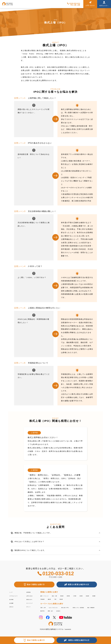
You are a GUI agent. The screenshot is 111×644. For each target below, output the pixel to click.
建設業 (71, 599)
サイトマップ (32, 603)
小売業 (90, 596)
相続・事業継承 (69, 611)
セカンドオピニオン (61, 607)
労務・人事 (45, 607)
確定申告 (83, 611)
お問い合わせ (32, 596)
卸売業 (81, 596)
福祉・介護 (62, 596)
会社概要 (13, 603)
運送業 (73, 596)
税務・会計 (94, 611)
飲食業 (43, 599)
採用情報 (30, 592)
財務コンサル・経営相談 (50, 611)
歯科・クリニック (47, 596)
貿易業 (52, 599)
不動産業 (61, 599)
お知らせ (13, 607)
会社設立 (44, 614)
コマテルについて (16, 596)
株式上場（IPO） (79, 607)
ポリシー (30, 607)
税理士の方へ (32, 599)
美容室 (99, 596)
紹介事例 (13, 599)
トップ (12, 592)
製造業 (86, 599)
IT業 (79, 599)
